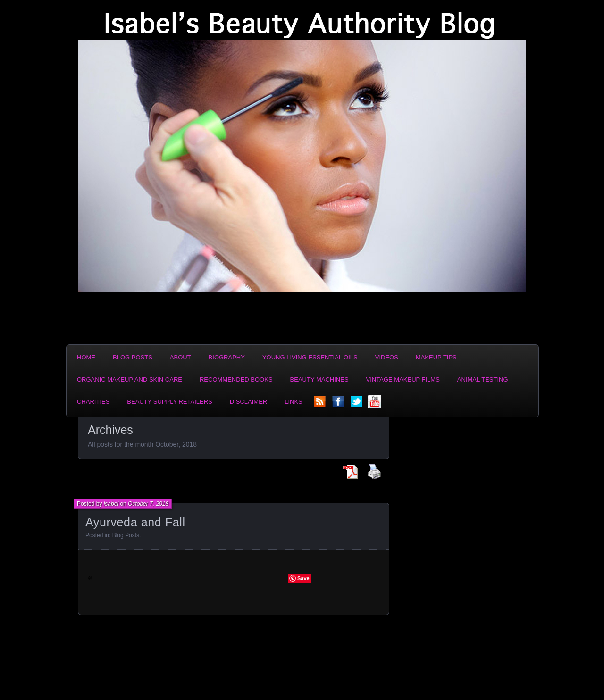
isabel (111, 504)
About (180, 357)
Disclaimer (248, 402)
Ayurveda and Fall (135, 522)
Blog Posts (133, 357)
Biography (227, 357)
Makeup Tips (436, 357)
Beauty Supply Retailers (169, 402)
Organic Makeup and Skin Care (130, 379)
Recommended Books (236, 379)
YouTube (376, 404)
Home (86, 357)
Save (303, 578)
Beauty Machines (319, 379)
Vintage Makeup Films (403, 379)
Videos (387, 357)
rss (320, 404)
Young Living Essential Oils (310, 357)
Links (294, 402)
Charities (93, 402)
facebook (339, 404)
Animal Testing (483, 379)
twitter (357, 404)
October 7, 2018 (148, 504)
